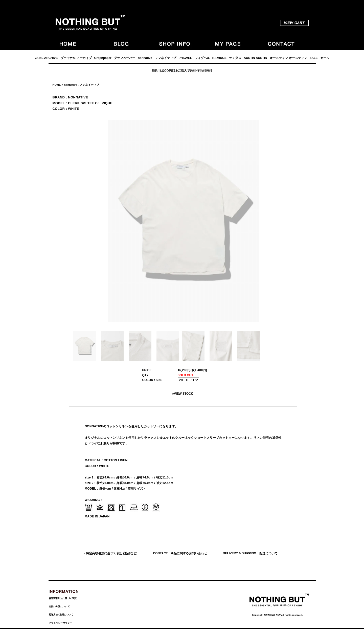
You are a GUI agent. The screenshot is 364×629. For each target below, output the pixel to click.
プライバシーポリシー (61, 623)
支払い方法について (59, 606)
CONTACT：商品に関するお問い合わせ (180, 553)
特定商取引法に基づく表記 (63, 598)
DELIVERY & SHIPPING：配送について (250, 553)
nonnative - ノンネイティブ (157, 58)
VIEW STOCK (184, 394)
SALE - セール (320, 58)
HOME (57, 85)
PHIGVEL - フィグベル (194, 58)
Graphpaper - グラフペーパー (115, 58)
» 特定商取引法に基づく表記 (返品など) (110, 553)
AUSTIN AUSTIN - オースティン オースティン (275, 58)
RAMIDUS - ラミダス (227, 58)
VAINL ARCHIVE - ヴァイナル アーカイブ (63, 58)
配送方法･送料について (61, 615)
